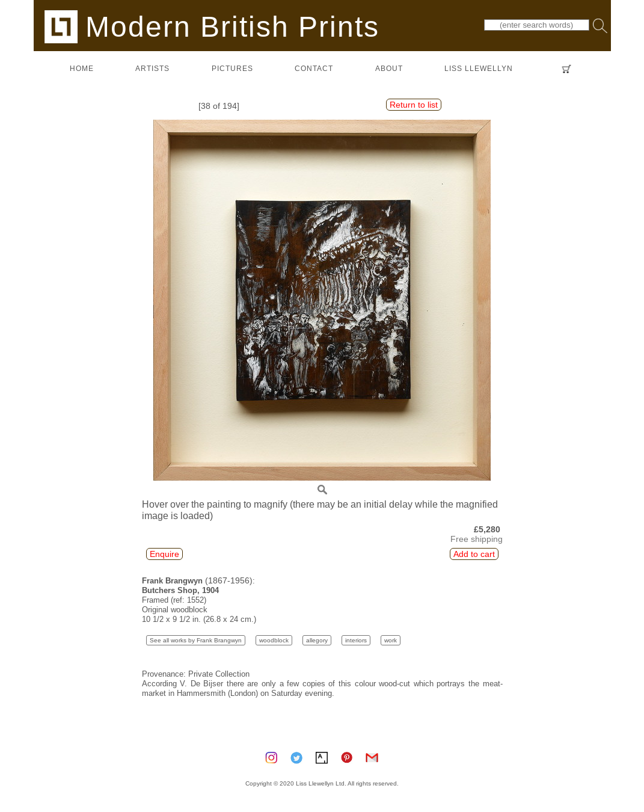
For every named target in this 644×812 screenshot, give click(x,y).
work (391, 640)
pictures (232, 68)
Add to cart (474, 554)
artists (152, 68)
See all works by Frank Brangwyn (196, 640)
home (82, 68)
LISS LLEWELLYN (479, 68)
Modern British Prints (212, 26)
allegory (317, 640)
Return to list (414, 105)
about (389, 68)
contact (314, 68)
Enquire (164, 554)
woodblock (274, 640)
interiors (356, 640)
